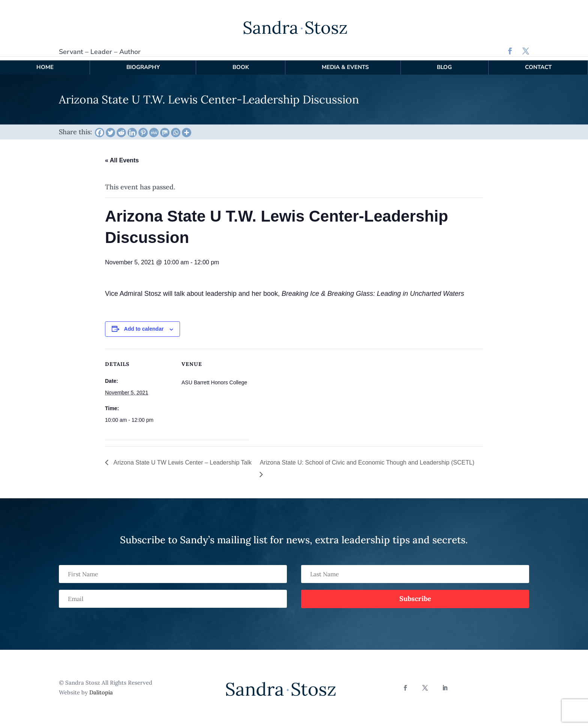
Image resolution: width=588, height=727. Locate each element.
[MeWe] (154, 128)
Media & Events (345, 63)
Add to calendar (144, 325)
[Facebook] (100, 128)
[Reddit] (121, 128)
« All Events (122, 156)
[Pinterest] (143, 128)
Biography (143, 63)
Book (241, 63)
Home (45, 63)
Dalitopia (101, 688)
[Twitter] (110, 128)
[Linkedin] (132, 128)
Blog (444, 63)
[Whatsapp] (176, 128)
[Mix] (165, 128)
